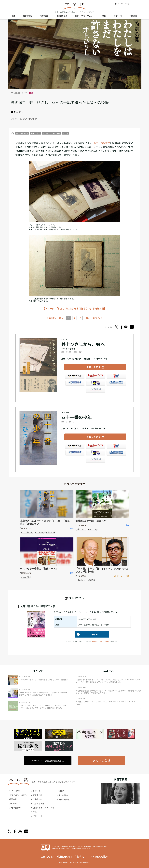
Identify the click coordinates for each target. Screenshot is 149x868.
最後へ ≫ (98, 318)
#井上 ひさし (39, 532)
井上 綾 (65, 133)
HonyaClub (116, 383)
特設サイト (118, 16)
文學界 (61, 791)
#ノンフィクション (28, 119)
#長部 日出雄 (51, 532)
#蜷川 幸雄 (91, 580)
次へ (88, 318)
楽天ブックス (95, 377)
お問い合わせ (15, 807)
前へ (61, 318)
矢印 (66, 714)
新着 (13, 16)
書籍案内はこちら (48, 760)
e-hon (95, 383)
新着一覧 (37, 791)
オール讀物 (63, 795)
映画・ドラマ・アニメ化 (85, 16)
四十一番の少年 (22, 133)
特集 (104, 16)
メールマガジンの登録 (100, 641)
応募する (87, 634)
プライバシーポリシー (19, 795)
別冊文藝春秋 (64, 799)
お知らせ (13, 803)
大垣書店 (95, 390)
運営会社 (13, 799)
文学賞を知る (62, 16)
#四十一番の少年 (27, 532)
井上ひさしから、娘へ (51, 133)
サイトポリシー (16, 791)
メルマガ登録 (101, 760)
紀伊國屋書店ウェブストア (75, 383)
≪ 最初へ (51, 318)
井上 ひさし (17, 112)
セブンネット (116, 377)
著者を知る (27, 16)
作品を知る (44, 16)
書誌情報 (134, 16)
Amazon (75, 377)
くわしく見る (94, 367)
